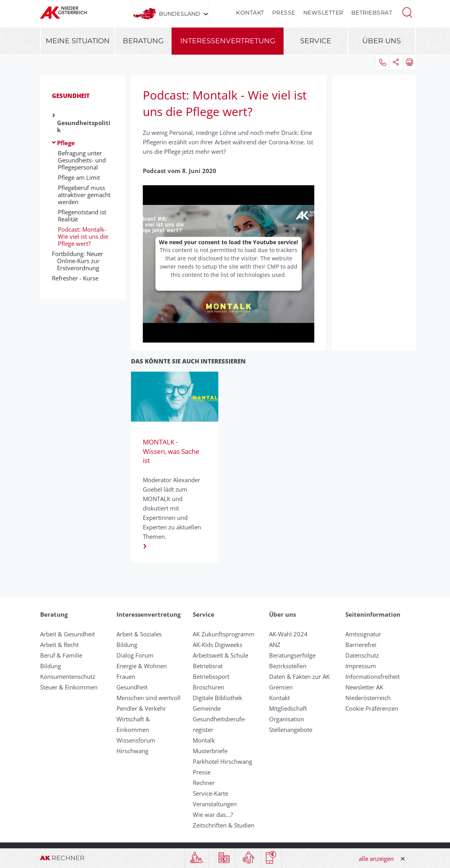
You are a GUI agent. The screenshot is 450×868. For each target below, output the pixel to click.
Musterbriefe (210, 751)
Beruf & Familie (61, 655)
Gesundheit (71, 96)
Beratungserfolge (292, 655)
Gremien (281, 687)
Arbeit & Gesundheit (67, 634)
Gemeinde (207, 708)
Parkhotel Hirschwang (222, 761)
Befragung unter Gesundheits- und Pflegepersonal (82, 160)
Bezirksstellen (288, 666)
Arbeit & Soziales (139, 634)
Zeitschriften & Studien (224, 825)
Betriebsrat (372, 13)
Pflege (66, 143)
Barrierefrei (361, 645)
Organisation (287, 719)
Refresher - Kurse (78, 278)
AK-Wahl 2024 (288, 634)
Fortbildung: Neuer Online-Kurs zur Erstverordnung (80, 261)
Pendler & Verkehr (141, 708)
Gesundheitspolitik (84, 126)
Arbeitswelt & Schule (220, 655)
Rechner (204, 783)
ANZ (275, 645)
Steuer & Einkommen (69, 687)
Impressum (361, 666)
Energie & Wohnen (142, 666)
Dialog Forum (135, 655)
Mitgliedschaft (288, 708)
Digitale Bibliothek (218, 698)
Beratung (143, 41)
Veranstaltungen (215, 804)
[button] (407, 12)
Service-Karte (210, 793)
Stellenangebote (291, 730)
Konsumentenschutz (68, 676)
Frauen (126, 676)
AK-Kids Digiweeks (218, 645)
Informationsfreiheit (373, 676)
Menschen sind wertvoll (148, 698)
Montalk (204, 740)
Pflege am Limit (79, 177)
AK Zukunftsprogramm (224, 634)
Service (316, 41)
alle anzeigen (376, 859)
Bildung (51, 666)
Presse (284, 13)
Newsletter (323, 13)
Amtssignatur (363, 634)
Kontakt (250, 13)
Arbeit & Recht (59, 645)
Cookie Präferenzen (372, 708)
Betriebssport (211, 676)
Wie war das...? (213, 815)
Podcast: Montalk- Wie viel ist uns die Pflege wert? (83, 236)
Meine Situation (78, 41)
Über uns (382, 41)
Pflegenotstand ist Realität (82, 216)
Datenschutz (362, 655)
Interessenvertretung (228, 41)
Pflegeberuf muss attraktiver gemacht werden (84, 195)
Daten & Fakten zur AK (299, 676)
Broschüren (208, 687)
